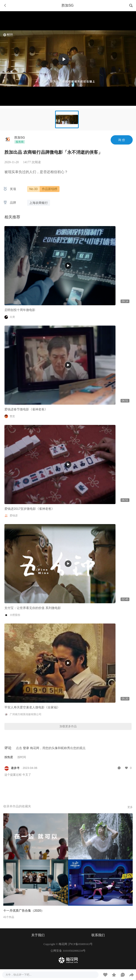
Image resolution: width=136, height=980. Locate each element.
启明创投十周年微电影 (20, 310)
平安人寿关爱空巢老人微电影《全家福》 (32, 707)
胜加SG (20, 137)
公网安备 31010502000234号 (68, 951)
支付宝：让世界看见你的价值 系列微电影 (33, 608)
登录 (26, 748)
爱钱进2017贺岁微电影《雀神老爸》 (29, 509)
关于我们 (38, 935)
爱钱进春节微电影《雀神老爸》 (26, 409)
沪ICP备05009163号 (80, 944)
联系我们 (98, 935)
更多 (130, 807)
